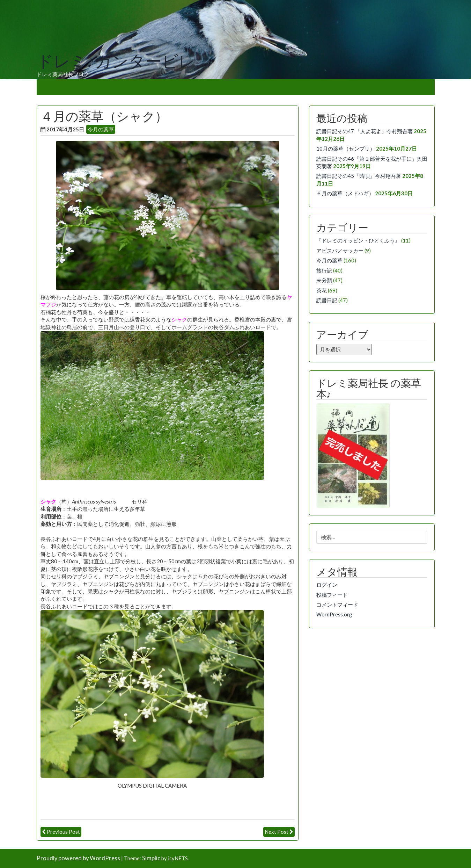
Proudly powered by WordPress (78, 858)
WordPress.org (334, 614)
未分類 (324, 280)
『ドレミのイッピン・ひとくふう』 (358, 240)
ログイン (327, 585)
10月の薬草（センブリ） (346, 149)
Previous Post (63, 832)
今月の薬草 (101, 129)
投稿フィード (332, 595)
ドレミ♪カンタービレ (116, 62)
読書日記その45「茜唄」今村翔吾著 (359, 176)
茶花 (322, 290)
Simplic (151, 858)
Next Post (277, 832)
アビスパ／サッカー (340, 251)
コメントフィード (337, 605)
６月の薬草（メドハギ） (345, 193)
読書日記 (327, 300)
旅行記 (324, 270)
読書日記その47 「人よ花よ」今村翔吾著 (365, 131)
